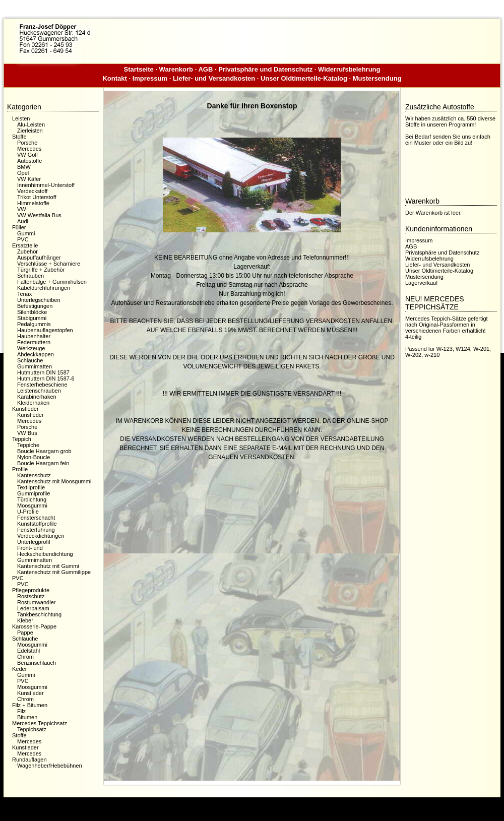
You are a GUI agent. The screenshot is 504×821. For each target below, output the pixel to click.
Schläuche (30, 360)
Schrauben (30, 276)
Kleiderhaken (33, 403)
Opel (23, 173)
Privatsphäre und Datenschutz (265, 69)
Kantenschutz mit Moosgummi (54, 481)
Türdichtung (32, 499)
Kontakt (114, 78)
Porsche (27, 143)
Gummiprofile (34, 493)
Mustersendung (377, 78)
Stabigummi (32, 318)
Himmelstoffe (33, 203)
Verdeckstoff (32, 191)
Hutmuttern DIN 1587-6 (46, 378)
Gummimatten (35, 366)
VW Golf (27, 155)
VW (22, 209)
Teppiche (28, 445)
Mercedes (29, 149)
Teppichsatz (32, 729)
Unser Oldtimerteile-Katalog (304, 78)
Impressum (150, 78)
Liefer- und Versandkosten (214, 78)
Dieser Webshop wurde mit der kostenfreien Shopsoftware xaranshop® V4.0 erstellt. (252, 805)
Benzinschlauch (37, 663)
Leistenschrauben (39, 391)
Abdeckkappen (36, 354)
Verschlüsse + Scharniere (49, 264)
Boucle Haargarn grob (44, 451)
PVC (23, 239)
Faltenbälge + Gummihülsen (52, 282)
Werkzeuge (31, 348)
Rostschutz (31, 596)
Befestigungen (35, 306)
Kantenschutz (34, 475)
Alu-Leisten (31, 124)
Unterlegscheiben (39, 300)
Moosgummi (32, 506)
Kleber (25, 620)
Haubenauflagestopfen (45, 330)
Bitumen (27, 717)
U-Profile (28, 512)
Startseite (139, 69)
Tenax (24, 294)
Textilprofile (31, 487)
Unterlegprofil (34, 542)
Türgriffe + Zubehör (41, 270)
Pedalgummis (34, 324)
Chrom (25, 657)
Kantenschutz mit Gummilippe (54, 572)
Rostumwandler (36, 602)
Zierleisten (30, 131)
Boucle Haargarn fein (43, 463)
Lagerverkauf (421, 283)
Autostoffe (29, 161)
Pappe (25, 633)
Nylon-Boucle (34, 457)
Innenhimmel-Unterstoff (46, 185)
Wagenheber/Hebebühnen (50, 766)
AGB (205, 69)
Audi (23, 221)
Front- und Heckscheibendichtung (45, 551)
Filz (21, 711)
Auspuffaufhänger (39, 258)
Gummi (26, 233)
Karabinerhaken (37, 397)
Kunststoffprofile (37, 524)
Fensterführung (36, 530)
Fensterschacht (36, 518)
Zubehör (27, 251)
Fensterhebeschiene (42, 385)
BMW (24, 167)
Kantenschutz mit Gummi (48, 566)
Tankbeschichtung (39, 614)
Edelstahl (28, 651)
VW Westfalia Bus (39, 215)
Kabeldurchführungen (44, 288)
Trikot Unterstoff (37, 197)
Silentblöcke (32, 312)
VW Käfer (29, 179)
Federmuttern (34, 342)
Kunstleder (30, 415)
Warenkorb (176, 69)
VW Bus (27, 433)
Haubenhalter (34, 336)
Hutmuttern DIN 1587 (43, 372)
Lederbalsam (33, 608)
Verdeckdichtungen (41, 536)
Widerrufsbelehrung (349, 69)
